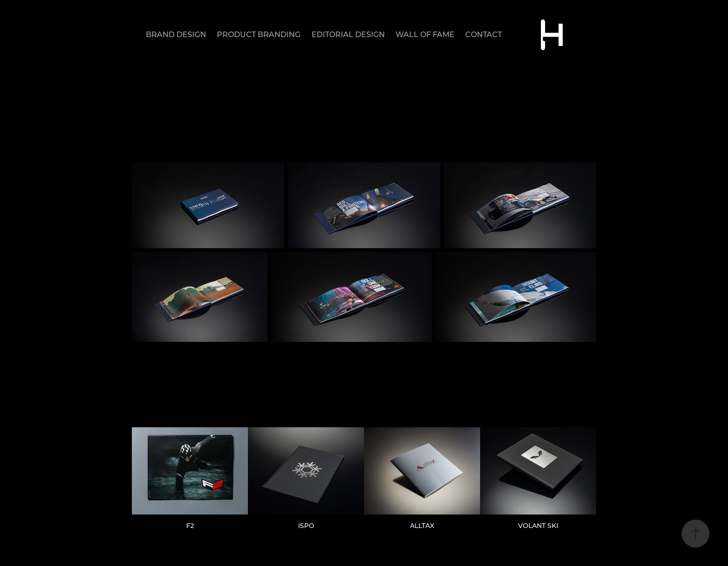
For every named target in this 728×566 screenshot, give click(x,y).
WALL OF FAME (425, 34)
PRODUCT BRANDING (259, 34)
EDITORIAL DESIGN (348, 34)
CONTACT (484, 34)
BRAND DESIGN (176, 34)
